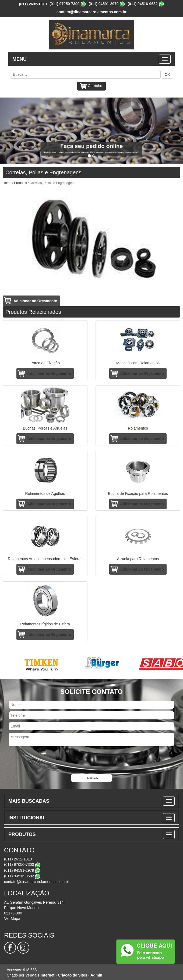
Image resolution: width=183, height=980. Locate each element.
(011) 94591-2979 (103, 4)
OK (167, 74)
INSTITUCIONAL (27, 818)
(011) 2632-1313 (33, 4)
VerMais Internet (40, 975)
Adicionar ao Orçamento (35, 301)
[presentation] (91, 761)
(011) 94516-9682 (142, 4)
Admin (96, 975)
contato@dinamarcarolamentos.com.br (91, 12)
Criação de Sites (73, 975)
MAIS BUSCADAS (29, 801)
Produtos (20, 183)
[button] (14, 131)
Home (7, 183)
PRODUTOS (22, 834)
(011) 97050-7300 (64, 4)
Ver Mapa (12, 918)
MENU (20, 59)
